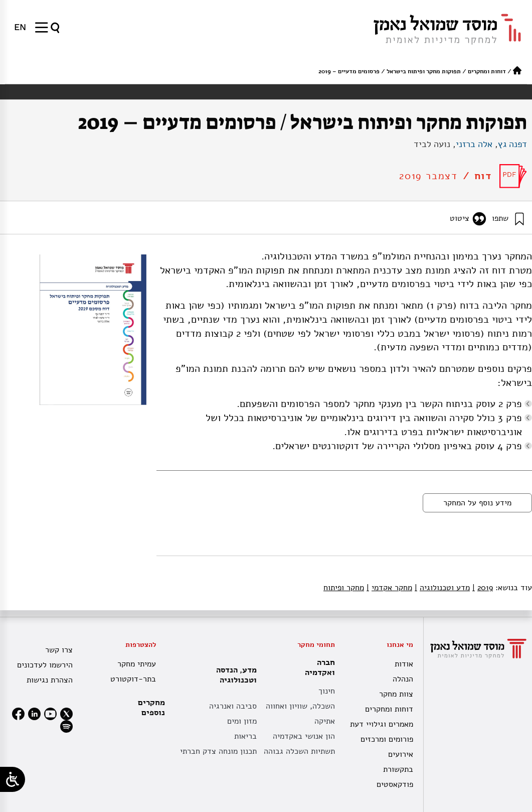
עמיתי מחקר (137, 664)
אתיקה (325, 721)
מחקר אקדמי (389, 588)
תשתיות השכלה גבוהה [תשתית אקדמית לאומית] (299, 751)
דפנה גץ (512, 144)
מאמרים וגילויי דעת (382, 724)
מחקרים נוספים (151, 708)
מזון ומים (242, 721)
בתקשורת (398, 769)
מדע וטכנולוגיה (442, 588)
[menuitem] (20, 27)
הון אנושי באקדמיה (304, 736)
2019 (483, 588)
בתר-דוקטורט (133, 679)
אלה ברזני (474, 144)
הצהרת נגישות (50, 680)
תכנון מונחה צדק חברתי (218, 751)
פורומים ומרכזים (387, 739)
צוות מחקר (396, 694)
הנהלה (403, 679)
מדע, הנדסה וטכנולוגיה (234, 675)
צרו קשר (59, 650)
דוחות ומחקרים (487, 71)
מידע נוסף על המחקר (477, 503)
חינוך (327, 691)
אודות (404, 664)
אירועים (401, 754)
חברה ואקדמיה (317, 667)
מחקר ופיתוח (344, 588)
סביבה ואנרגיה (233, 706)
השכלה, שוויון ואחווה (300, 706)
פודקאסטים (395, 784)
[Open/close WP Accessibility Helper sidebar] (13, 779)
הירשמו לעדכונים (45, 665)
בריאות (245, 736)
